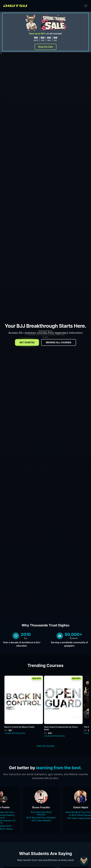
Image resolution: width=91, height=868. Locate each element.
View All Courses (46, 746)
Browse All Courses (59, 342)
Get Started (27, 342)
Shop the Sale (46, 47)
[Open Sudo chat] (84, 861)
